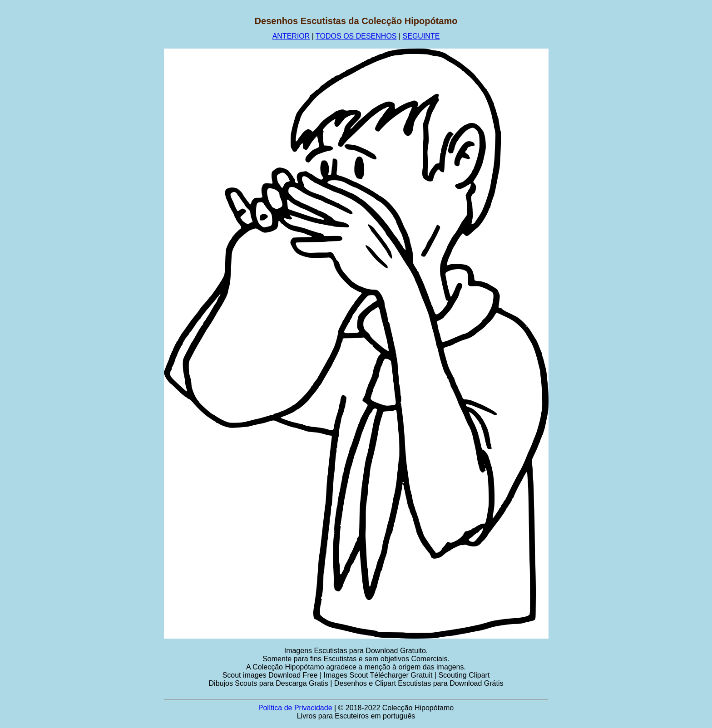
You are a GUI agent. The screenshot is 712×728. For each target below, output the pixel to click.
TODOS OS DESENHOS (356, 36)
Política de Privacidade (295, 708)
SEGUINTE (421, 36)
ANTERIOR (291, 36)
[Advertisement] (102, 152)
